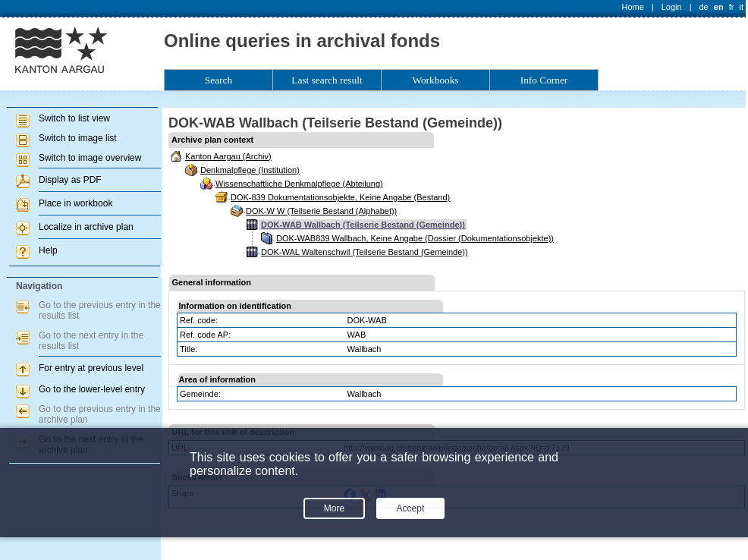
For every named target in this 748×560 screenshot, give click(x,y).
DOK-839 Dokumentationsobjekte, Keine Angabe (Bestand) (340, 197)
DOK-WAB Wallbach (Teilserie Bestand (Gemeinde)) (363, 225)
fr (732, 7)
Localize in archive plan (86, 227)
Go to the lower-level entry (92, 389)
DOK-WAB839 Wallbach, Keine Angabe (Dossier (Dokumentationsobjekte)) (415, 238)
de (703, 7)
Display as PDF (70, 180)
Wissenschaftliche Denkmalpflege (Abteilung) (299, 184)
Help (48, 250)
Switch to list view (74, 118)
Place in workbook (75, 203)
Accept (411, 508)
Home (633, 7)
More (334, 508)
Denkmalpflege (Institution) (250, 170)
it (742, 7)
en (719, 7)
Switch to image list (78, 138)
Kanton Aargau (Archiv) (228, 156)
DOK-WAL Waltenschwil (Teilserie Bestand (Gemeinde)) (365, 252)
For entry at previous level (91, 368)
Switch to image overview (90, 158)
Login (672, 7)
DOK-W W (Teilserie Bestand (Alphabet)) (321, 211)
